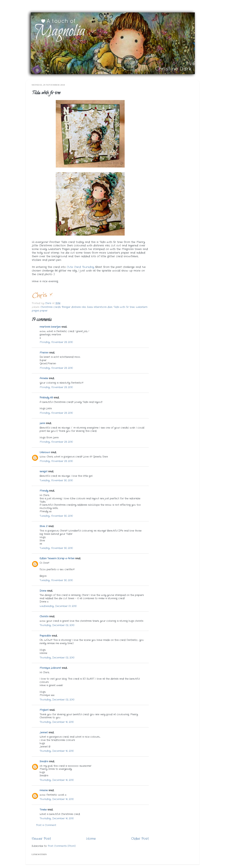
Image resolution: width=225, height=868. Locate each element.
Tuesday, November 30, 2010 (56, 480)
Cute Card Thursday (80, 267)
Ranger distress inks (74, 307)
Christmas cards (51, 307)
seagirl (43, 472)
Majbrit (44, 710)
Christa (44, 617)
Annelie (44, 378)
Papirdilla (45, 636)
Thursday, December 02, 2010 (57, 625)
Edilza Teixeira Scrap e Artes (57, 558)
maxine (44, 790)
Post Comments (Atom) (62, 846)
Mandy (44, 491)
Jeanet (44, 733)
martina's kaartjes (50, 327)
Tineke (43, 810)
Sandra (44, 762)
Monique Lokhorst (50, 668)
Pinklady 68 (46, 398)
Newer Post (41, 839)
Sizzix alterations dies (100, 307)
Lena (42, 423)
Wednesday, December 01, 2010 (58, 606)
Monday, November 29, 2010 (56, 342)
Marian (44, 353)
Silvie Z (44, 526)
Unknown (45, 452)
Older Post (140, 839)
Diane (43, 591)
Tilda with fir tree (124, 307)
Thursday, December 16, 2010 (57, 722)
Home (91, 839)
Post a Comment (46, 825)
